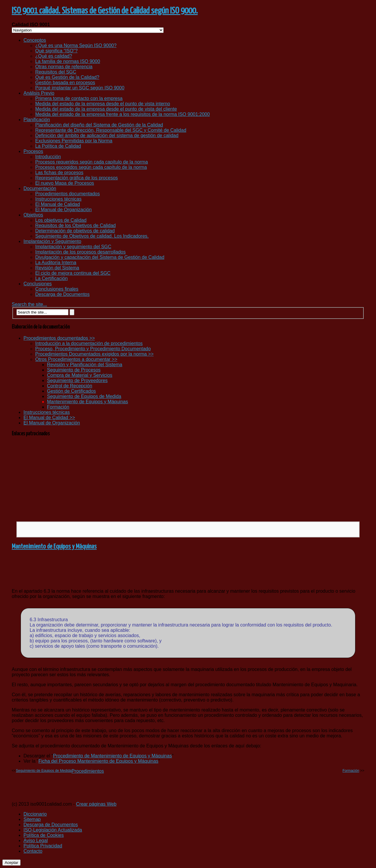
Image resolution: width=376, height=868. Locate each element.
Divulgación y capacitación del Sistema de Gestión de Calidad (100, 257)
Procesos (33, 151)
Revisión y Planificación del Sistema (85, 365)
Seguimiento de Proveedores (77, 380)
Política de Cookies (44, 835)
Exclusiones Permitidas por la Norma (74, 141)
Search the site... (29, 304)
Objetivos (33, 215)
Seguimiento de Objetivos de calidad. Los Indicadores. (92, 236)
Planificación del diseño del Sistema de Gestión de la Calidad (99, 125)
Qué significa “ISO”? (56, 51)
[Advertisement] (188, 479)
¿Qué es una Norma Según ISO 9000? (76, 45)
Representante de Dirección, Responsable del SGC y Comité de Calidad (111, 130)
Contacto (33, 851)
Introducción (48, 157)
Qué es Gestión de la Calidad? (67, 77)
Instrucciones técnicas (58, 199)
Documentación (40, 188)
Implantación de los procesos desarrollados (80, 252)
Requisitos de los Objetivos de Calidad (75, 225)
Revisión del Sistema (57, 268)
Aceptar (11, 863)
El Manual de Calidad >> (49, 418)
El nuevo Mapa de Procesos (65, 183)
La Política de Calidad (58, 146)
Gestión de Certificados (71, 391)
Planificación (37, 120)
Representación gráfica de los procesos (77, 178)
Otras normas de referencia (64, 67)
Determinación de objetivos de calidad (75, 231)
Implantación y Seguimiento (52, 241)
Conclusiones (38, 284)
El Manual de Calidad (58, 204)
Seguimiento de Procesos (74, 370)
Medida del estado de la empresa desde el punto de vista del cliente (106, 109)
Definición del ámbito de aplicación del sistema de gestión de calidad (107, 135)
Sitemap (32, 819)
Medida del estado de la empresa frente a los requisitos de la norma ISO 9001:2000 (122, 114)
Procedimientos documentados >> (59, 338)
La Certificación (51, 278)
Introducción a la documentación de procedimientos (89, 343)
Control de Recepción (70, 386)
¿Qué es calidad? (54, 56)
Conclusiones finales (57, 289)
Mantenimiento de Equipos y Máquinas (88, 402)
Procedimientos (88, 771)
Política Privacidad (43, 846)
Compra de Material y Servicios (80, 375)
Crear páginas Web (96, 804)
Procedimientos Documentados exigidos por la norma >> (94, 354)
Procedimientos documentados (68, 194)
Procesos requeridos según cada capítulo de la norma (92, 162)
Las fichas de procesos (59, 173)
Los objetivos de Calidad (61, 220)
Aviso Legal (36, 840)
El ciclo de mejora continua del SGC (73, 273)
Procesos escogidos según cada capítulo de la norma (91, 167)
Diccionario (35, 814)
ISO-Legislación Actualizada (53, 830)
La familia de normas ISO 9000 (68, 61)
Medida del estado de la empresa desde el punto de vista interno (103, 104)
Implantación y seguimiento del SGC (73, 247)
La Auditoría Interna (56, 263)
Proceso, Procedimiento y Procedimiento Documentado (93, 349)
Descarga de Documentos (62, 294)
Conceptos (35, 40)
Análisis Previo (39, 93)
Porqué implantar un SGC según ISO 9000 (80, 88)
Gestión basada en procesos (65, 83)
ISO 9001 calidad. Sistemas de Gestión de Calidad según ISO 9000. (105, 11)
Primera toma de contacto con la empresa (79, 98)
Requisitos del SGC (56, 72)
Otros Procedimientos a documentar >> (76, 359)
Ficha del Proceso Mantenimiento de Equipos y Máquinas (98, 761)
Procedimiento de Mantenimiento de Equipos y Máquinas (112, 756)
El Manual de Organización (63, 210)
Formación (58, 407)
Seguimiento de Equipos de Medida (84, 396)
